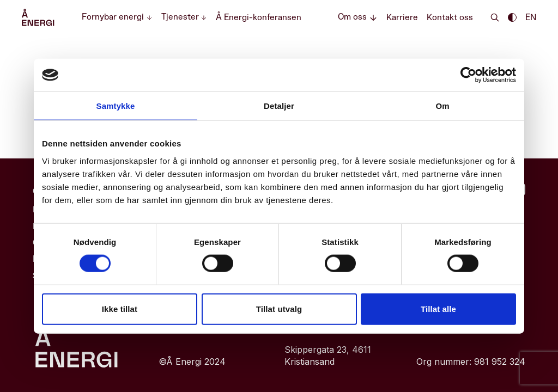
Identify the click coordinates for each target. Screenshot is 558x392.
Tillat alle (438, 308)
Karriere (402, 17)
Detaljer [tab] (279, 106)
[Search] (495, 17)
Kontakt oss (450, 17)
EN (531, 17)
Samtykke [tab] (116, 106)
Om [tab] (442, 106)
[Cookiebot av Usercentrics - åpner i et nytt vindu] (468, 75)
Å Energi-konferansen (259, 17)
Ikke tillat (120, 308)
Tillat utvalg (279, 308)
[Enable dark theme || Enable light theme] (512, 17)
